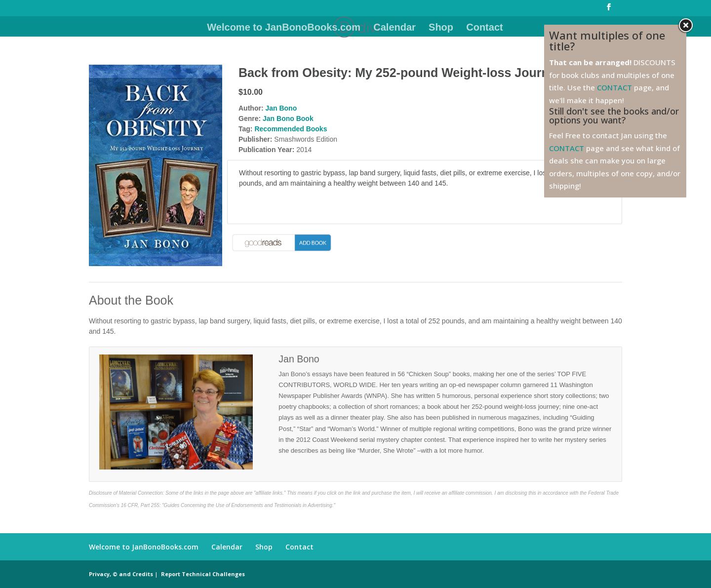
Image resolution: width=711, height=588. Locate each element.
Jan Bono (281, 108)
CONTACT (614, 87)
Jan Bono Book (288, 118)
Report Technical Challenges (203, 574)
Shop (441, 28)
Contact (484, 28)
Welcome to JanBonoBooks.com (284, 28)
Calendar (395, 28)
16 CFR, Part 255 (140, 505)
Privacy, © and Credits (121, 574)
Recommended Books (291, 129)
